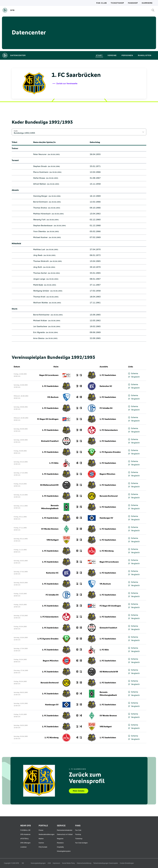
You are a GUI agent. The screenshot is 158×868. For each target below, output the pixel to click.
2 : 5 (79, 507)
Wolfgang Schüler (41, 291)
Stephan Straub (40, 166)
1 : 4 (79, 727)
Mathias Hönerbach (42, 214)
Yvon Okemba (39, 231)
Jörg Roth (38, 267)
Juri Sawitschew (40, 326)
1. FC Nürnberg (107, 551)
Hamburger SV (106, 518)
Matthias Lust (39, 249)
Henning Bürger (40, 196)
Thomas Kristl (39, 297)
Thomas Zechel (40, 273)
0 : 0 (79, 628)
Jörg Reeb (38, 255)
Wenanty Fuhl (39, 220)
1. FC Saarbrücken (108, 375)
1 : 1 (79, 375)
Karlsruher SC (106, 386)
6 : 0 (79, 661)
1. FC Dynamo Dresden (110, 452)
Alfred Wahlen (40, 184)
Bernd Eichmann (40, 202)
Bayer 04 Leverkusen (49, 375)
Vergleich (134, 377)
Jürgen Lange (39, 279)
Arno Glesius (39, 338)
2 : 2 (79, 540)
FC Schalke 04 (106, 408)
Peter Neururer (40, 154)
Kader (16, 131)
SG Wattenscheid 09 (49, 485)
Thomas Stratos (40, 208)
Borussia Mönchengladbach (50, 507)
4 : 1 (79, 738)
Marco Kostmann (41, 172)
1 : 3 (79, 408)
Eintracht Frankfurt (50, 441)
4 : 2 (79, 463)
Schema (133, 374)
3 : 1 (79, 485)
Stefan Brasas (39, 178)
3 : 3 (79, 606)
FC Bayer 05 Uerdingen (48, 419)
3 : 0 (79, 683)
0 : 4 (79, 694)
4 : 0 (79, 397)
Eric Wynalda (39, 332)
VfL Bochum (53, 397)
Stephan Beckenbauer (43, 226)
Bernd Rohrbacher (41, 315)
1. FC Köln (54, 463)
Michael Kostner (40, 237)
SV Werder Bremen (50, 529)
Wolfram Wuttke (41, 303)
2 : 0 (79, 386)
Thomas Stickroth (41, 261)
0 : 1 (79, 551)
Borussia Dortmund (109, 496)
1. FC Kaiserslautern (109, 430)
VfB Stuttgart (53, 540)
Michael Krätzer (40, 321)
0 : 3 (79, 518)
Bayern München (107, 474)
